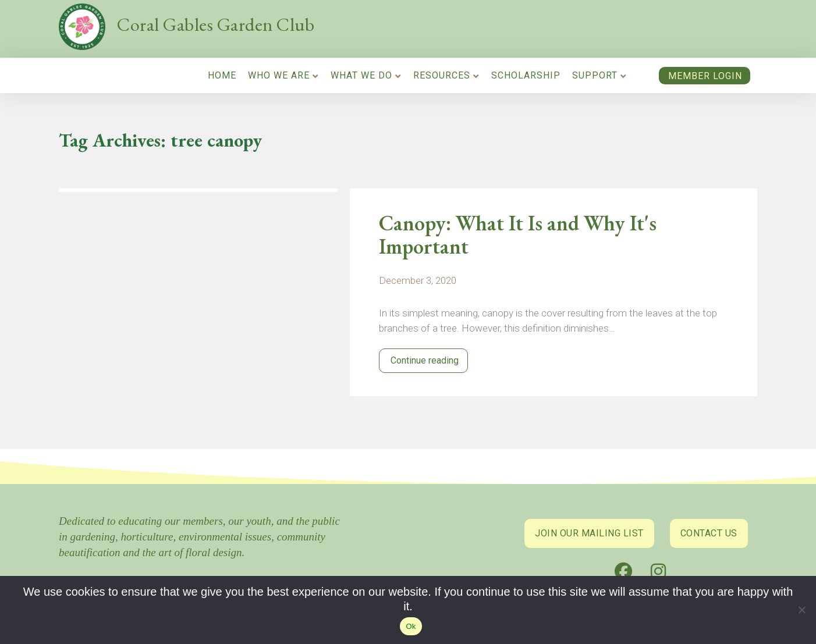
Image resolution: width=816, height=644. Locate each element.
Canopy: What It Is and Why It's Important (518, 235)
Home (222, 75)
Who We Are (279, 75)
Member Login (705, 76)
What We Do (361, 75)
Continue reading (423, 360)
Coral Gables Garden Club (216, 24)
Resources (442, 75)
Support (595, 75)
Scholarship (526, 75)
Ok (411, 626)
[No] (801, 612)
